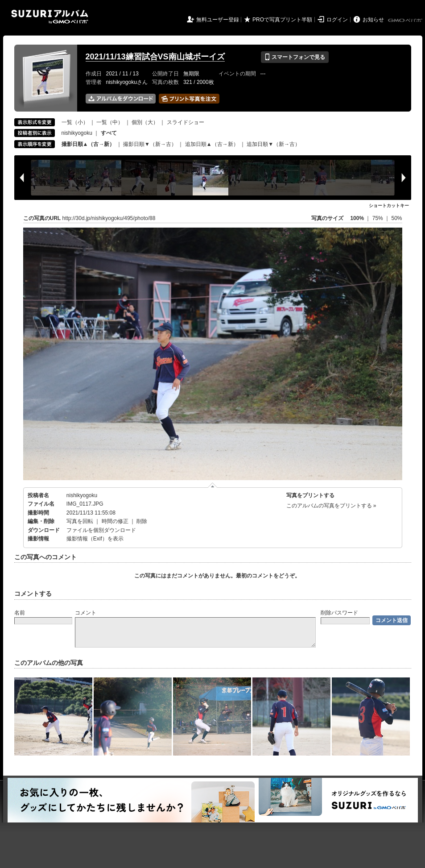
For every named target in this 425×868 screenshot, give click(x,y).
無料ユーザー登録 (218, 20)
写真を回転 (80, 521)
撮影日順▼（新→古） (150, 144)
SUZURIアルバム (50, 17)
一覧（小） (75, 122)
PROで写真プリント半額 (282, 20)
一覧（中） (110, 122)
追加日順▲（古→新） (212, 144)
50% (396, 218)
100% (357, 218)
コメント (86, 613)
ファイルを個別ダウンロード (101, 530)
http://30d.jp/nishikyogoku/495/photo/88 (109, 218)
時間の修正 (115, 521)
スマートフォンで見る (295, 57)
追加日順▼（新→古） (273, 144)
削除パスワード (339, 613)
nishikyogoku (77, 133)
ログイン (337, 20)
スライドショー (186, 122)
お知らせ (373, 20)
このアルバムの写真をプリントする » (331, 506)
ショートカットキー (389, 206)
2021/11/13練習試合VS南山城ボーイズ (155, 57)
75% (378, 218)
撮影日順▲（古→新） (88, 144)
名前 (20, 613)
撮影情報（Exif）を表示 (95, 539)
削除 (142, 521)
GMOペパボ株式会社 (406, 21)
